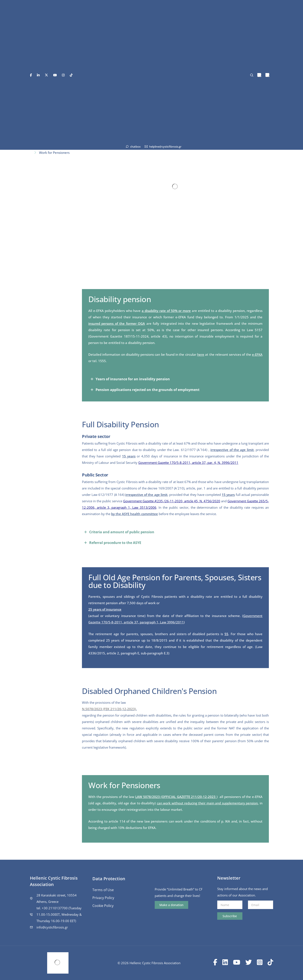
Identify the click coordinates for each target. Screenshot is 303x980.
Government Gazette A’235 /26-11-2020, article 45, (161, 501)
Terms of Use (103, 890)
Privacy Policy (103, 898)
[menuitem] (259, 75)
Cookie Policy (103, 906)
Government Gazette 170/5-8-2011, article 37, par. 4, (178, 463)
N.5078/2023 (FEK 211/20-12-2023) (109, 709)
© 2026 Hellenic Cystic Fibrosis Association (149, 963)
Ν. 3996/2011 (228, 463)
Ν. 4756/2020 (210, 501)
